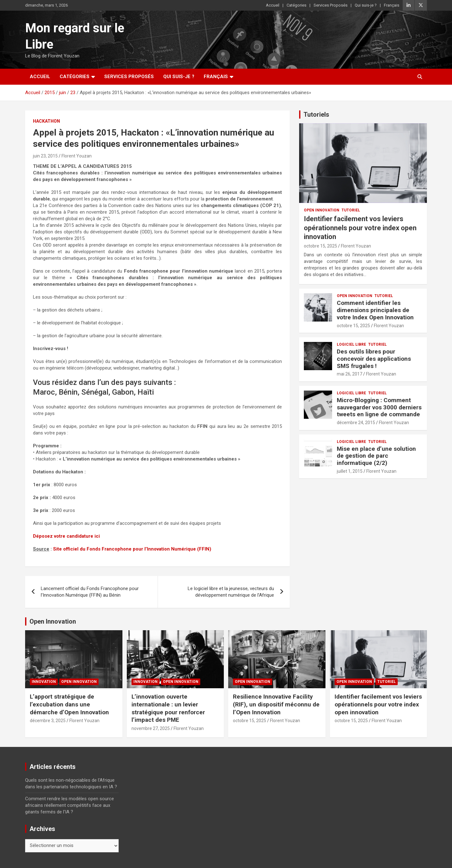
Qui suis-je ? (366, 5)
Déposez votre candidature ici (66, 536)
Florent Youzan (77, 156)
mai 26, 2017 (350, 374)
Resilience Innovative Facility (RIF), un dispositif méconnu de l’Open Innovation (276, 704)
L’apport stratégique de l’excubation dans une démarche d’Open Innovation (69, 704)
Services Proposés (331, 5)
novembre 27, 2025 (151, 728)
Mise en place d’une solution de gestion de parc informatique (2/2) (376, 456)
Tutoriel (351, 210)
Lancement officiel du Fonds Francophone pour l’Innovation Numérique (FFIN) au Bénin (90, 592)
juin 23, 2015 (45, 156)
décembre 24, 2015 (356, 423)
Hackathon (46, 121)
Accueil (273, 5)
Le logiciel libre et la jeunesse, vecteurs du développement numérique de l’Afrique (231, 592)
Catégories (296, 5)
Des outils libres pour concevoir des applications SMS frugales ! (374, 359)
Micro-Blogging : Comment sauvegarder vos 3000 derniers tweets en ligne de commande (379, 407)
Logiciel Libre (351, 344)
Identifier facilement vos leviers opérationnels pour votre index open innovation (360, 228)
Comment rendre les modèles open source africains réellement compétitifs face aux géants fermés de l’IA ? (70, 805)
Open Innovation (322, 210)
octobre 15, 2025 (320, 246)
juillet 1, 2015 (350, 471)
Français (392, 5)
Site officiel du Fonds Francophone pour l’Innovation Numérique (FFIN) (132, 549)
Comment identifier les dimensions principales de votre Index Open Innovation (375, 310)
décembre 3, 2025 (48, 721)
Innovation (44, 682)
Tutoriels (316, 114)
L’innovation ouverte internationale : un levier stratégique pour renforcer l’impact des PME (168, 708)
